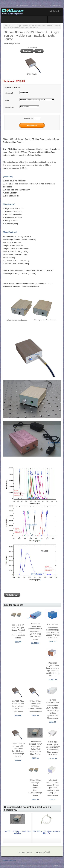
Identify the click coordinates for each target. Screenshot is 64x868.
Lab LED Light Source (19, 26)
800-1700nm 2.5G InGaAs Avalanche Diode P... (47, 832)
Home (6, 26)
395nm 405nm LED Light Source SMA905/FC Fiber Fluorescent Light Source (35, 788)
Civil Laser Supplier (25, 865)
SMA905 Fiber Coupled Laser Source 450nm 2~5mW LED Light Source (18, 706)
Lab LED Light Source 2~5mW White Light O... (17, 832)
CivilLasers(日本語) (38, 6)
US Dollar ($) (55, 11)
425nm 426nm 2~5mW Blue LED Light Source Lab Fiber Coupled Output (35, 706)
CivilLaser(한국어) (54, 6)
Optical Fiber (10, 107)
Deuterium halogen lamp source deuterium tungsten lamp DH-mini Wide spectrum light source (35, 631)
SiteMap (56, 865)
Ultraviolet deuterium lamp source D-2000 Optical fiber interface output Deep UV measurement (53, 788)
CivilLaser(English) (21, 5)
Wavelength (9, 93)
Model (7, 100)
